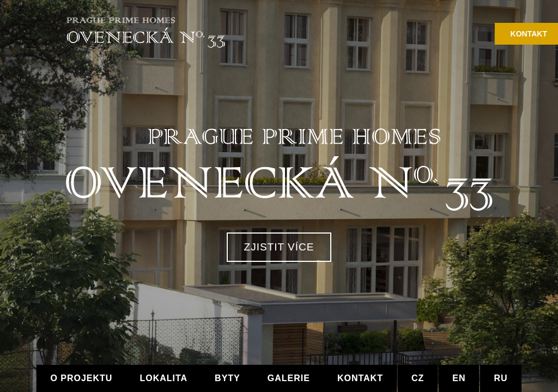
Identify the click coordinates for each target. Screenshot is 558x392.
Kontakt (529, 34)
